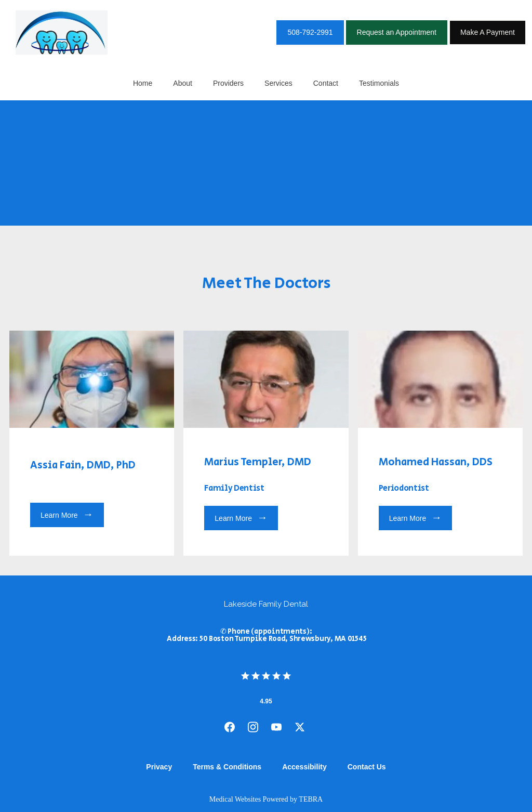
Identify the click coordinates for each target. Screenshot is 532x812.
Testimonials (379, 83)
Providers (228, 83)
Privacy (159, 767)
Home (143, 83)
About (183, 83)
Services (278, 83)
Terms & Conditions (227, 767)
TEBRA (311, 799)
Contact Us (367, 767)
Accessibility (304, 767)
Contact (326, 83)
